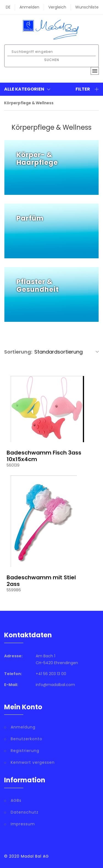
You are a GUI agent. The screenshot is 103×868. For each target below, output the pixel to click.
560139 (13, 465)
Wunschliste (87, 7)
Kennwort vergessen (33, 762)
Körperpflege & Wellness (29, 103)
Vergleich (57, 7)
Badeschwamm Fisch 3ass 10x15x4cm (44, 456)
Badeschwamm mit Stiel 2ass (41, 581)
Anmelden (29, 7)
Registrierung (25, 751)
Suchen (52, 60)
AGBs (16, 800)
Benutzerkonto (27, 739)
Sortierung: (18, 352)
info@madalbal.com (55, 685)
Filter (87, 89)
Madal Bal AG (35, 856)
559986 (14, 590)
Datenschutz (25, 812)
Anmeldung (23, 727)
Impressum (23, 824)
